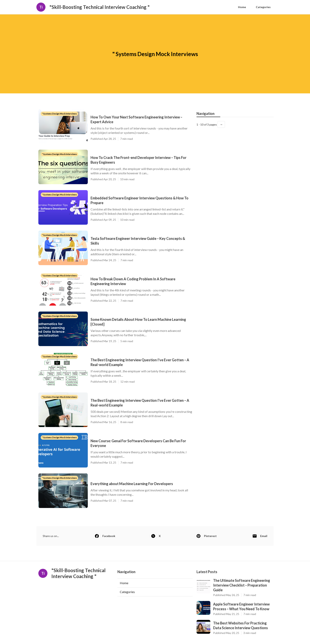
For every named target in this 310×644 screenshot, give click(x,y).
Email (259, 536)
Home (242, 7)
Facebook (104, 536)
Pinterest (206, 536)
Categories (263, 7)
